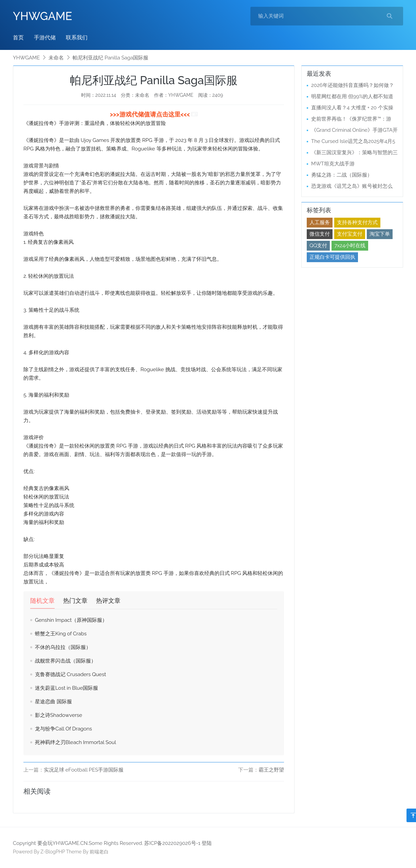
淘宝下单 (380, 234)
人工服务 (320, 222)
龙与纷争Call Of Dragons (63, 729)
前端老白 (99, 852)
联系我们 (77, 38)
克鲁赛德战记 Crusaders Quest (70, 674)
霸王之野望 (271, 770)
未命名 (56, 58)
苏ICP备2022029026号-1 (172, 843)
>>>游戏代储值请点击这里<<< (151, 114)
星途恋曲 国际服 (53, 702)
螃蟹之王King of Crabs (61, 634)
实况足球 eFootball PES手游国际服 (84, 770)
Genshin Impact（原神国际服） (71, 620)
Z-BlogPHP (53, 852)
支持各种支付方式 (357, 222)
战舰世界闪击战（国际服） (65, 661)
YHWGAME (43, 16)
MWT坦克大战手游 (333, 164)
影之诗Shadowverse (59, 715)
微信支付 (320, 234)
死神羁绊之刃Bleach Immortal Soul (75, 742)
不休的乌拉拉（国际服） (63, 647)
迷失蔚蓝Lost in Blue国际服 (67, 688)
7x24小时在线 (350, 246)
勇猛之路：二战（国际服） (342, 175)
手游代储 (45, 38)
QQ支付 (318, 246)
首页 (18, 38)
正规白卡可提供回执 (332, 257)
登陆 (207, 843)
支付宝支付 (350, 234)
